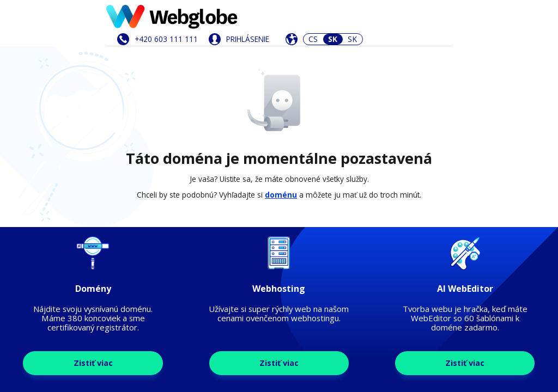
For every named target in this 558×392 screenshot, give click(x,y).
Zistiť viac (93, 363)
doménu (281, 195)
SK (352, 39)
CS (313, 39)
